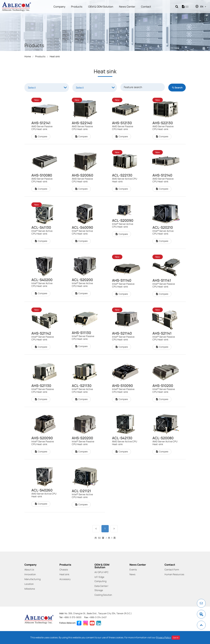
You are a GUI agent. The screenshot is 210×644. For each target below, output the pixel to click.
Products (77, 7)
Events (133, 570)
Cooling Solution (103, 595)
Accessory (65, 579)
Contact (146, 7)
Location (29, 584)
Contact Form (172, 570)
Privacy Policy (163, 637)
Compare (41, 151)
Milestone (30, 589)
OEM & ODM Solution (101, 7)
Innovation (30, 574)
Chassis (64, 570)
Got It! (176, 638)
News (132, 574)
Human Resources (174, 574)
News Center (127, 7)
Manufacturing (32, 579)
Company (59, 7)
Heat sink (55, 56)
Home (28, 56)
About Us (29, 570)
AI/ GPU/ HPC (101, 572)
